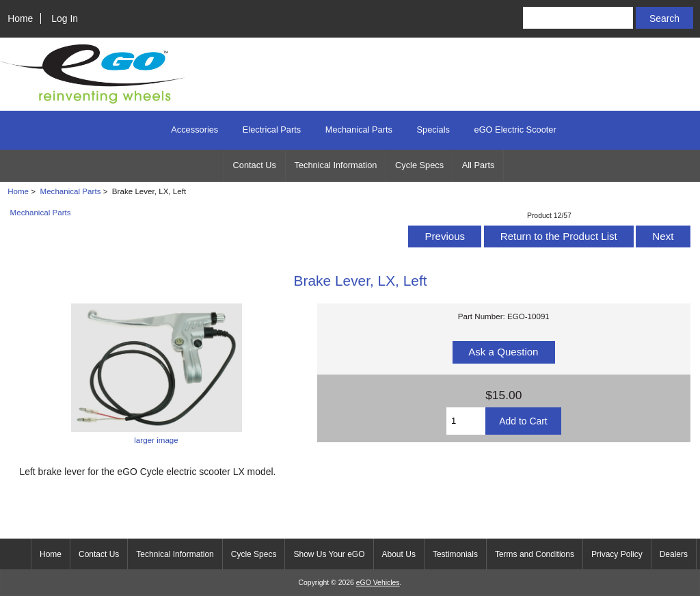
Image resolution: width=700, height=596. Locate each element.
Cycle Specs (419, 165)
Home (20, 18)
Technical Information (336, 165)
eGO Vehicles (378, 583)
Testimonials (455, 554)
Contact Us (255, 165)
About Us (399, 554)
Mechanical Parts (71, 191)
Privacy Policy (617, 554)
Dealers (674, 554)
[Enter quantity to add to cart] (466, 421)
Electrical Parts (272, 130)
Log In (65, 18)
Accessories (194, 130)
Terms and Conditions (535, 554)
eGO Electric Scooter (515, 130)
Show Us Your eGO (329, 554)
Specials (433, 130)
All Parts (479, 165)
